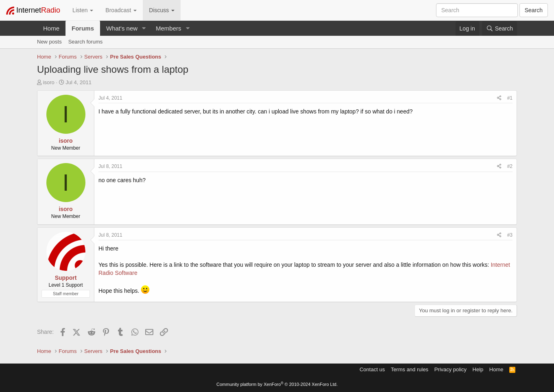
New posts (49, 42)
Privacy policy (450, 369)
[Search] (499, 28)
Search (534, 10)
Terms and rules (410, 369)
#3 (510, 235)
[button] (144, 28)
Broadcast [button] (121, 10)
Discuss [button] (162, 10)
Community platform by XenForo (277, 384)
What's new (122, 28)
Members (169, 28)
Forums (83, 28)
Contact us (372, 369)
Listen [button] (83, 10)
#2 (510, 166)
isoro (49, 82)
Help (478, 369)
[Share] (499, 98)
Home (51, 28)
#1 (510, 98)
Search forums (86, 42)
